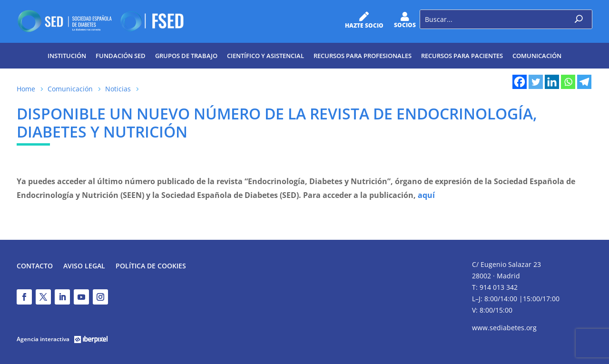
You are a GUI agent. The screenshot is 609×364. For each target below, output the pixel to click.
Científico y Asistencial (265, 56)
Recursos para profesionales (363, 56)
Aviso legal (84, 266)
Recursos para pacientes (462, 56)
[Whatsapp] (568, 82)
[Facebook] (520, 82)
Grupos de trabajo (186, 56)
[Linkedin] (552, 82)
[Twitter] (536, 82)
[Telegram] (584, 82)
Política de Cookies (151, 266)
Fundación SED (121, 56)
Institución (67, 56)
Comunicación (537, 56)
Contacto (35, 266)
